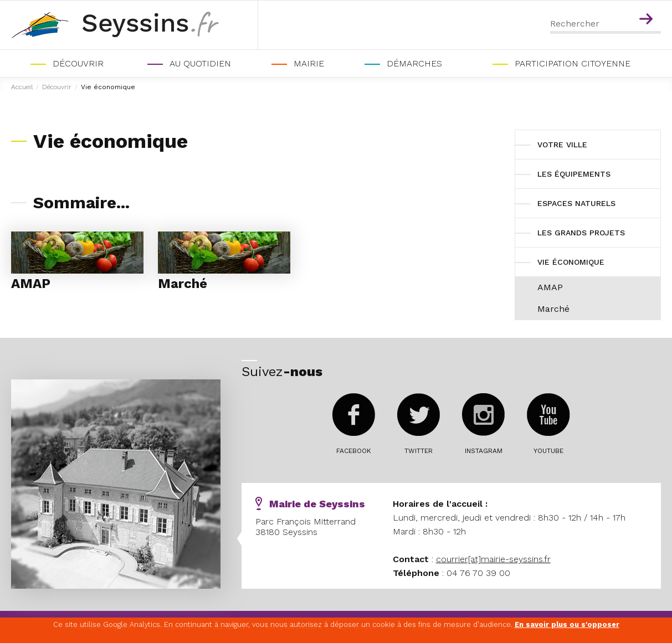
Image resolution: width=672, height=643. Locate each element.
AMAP (31, 284)
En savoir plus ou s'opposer (567, 624)
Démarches (414, 63)
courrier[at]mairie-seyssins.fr (493, 559)
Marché (183, 284)
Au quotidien (200, 63)
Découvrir (78, 63)
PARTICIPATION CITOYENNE (573, 63)
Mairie (309, 63)
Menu (624, 4)
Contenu (648, 4)
